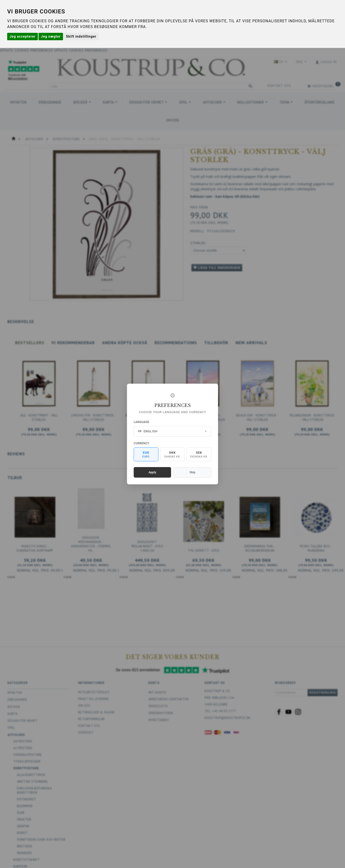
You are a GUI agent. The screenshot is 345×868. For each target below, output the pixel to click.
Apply (152, 472)
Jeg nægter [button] (51, 36)
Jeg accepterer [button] (23, 36)
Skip (192, 472)
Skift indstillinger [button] (81, 36)
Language (141, 422)
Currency (141, 443)
